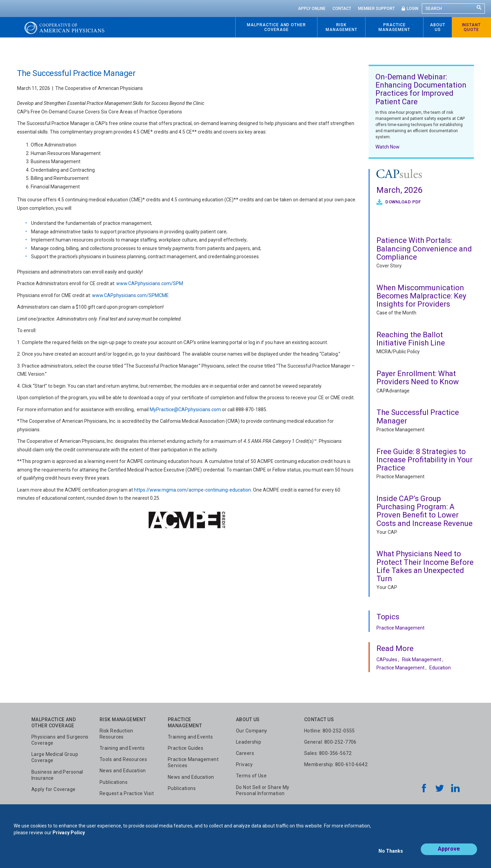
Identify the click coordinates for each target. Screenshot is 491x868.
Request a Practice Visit (127, 793)
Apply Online (312, 9)
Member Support (376, 9)
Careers (245, 753)
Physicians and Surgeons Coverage (60, 740)
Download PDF (403, 202)
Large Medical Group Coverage (55, 757)
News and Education (123, 771)
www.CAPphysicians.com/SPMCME (130, 295)
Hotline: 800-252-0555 (330, 731)
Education (440, 668)
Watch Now (388, 147)
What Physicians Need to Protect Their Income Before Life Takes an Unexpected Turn (425, 566)
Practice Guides (185, 748)
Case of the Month (396, 313)
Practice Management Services (193, 762)
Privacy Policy (69, 837)
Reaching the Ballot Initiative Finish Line (411, 339)
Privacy (244, 764)
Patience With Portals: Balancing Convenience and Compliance (424, 249)
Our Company (252, 731)
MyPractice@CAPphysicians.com (185, 409)
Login (413, 9)
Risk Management (422, 660)
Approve (449, 853)
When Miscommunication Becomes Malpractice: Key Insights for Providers (421, 296)
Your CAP (387, 532)
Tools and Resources (123, 759)
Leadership (249, 742)
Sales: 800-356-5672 (328, 753)
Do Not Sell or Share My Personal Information (263, 790)
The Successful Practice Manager (418, 416)
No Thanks (391, 853)
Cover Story (389, 266)
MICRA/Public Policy (398, 352)
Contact (342, 9)
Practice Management (400, 430)
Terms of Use (251, 776)
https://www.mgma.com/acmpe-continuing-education (192, 490)
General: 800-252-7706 (330, 742)
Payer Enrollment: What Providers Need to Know (418, 378)
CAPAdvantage (393, 391)
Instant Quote (472, 27)
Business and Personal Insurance (57, 775)
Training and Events (122, 748)
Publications (114, 782)
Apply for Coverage (54, 789)
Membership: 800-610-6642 (336, 764)
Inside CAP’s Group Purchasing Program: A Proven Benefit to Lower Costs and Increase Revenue (425, 511)
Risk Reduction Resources (116, 734)
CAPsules (387, 660)
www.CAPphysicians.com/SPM (150, 283)
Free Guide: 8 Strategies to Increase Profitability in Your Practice (425, 460)
